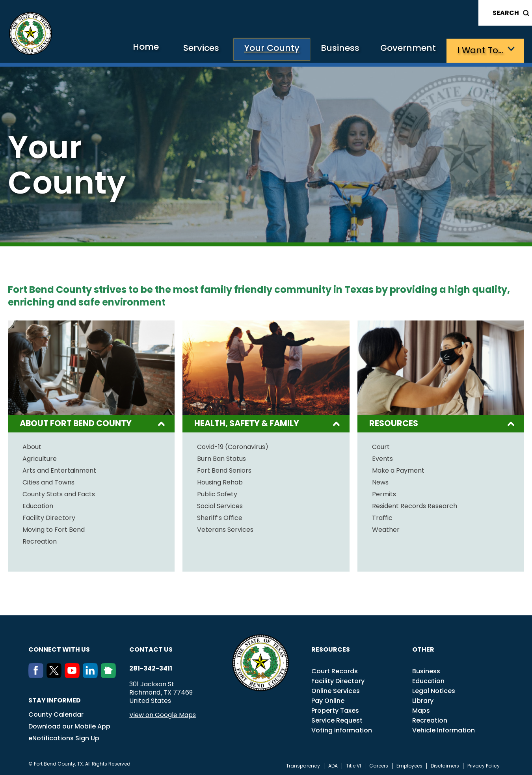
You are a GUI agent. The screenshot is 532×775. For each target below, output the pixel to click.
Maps (421, 709)
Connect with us (59, 648)
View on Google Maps (163, 714)
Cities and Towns (48, 481)
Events (382, 458)
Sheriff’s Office (220, 517)
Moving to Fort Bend (54, 529)
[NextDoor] (110, 674)
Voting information (342, 729)
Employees (409, 765)
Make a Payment (398, 469)
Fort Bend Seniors (224, 469)
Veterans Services (225, 529)
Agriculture (40, 458)
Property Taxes (335, 709)
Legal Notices (434, 690)
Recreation (40, 540)
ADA (333, 765)
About (32, 446)
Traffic (382, 517)
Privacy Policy (484, 765)
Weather (386, 529)
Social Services (220, 505)
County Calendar (56, 713)
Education (38, 505)
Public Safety (217, 493)
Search (506, 13)
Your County (264, 49)
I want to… (481, 49)
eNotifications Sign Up (64, 737)
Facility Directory (49, 517)
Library (423, 700)
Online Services (336, 690)
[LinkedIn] (92, 674)
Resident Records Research (415, 505)
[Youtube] (74, 674)
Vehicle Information (444, 729)
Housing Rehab (220, 481)
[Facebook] (37, 674)
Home (131, 49)
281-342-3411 (151, 667)
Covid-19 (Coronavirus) (233, 446)
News (380, 481)
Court (381, 446)
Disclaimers (445, 765)
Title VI (353, 765)
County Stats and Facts (59, 493)
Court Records (335, 670)
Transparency (303, 765)
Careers (379, 765)
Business (335, 49)
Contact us (151, 648)
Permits (384, 493)
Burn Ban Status (221, 458)
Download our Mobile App (69, 725)
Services (191, 49)
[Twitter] (56, 674)
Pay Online (328, 700)
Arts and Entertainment (59, 469)
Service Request (337, 719)
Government (406, 49)
